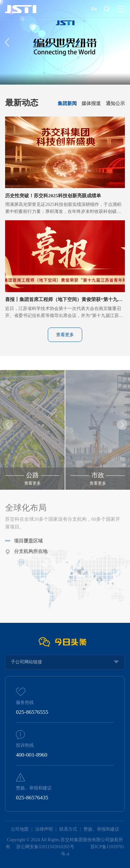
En (94, 9)
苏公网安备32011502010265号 (46, 847)
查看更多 (65, 335)
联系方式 (68, 829)
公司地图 (20, 829)
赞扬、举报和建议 (101, 829)
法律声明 (44, 829)
